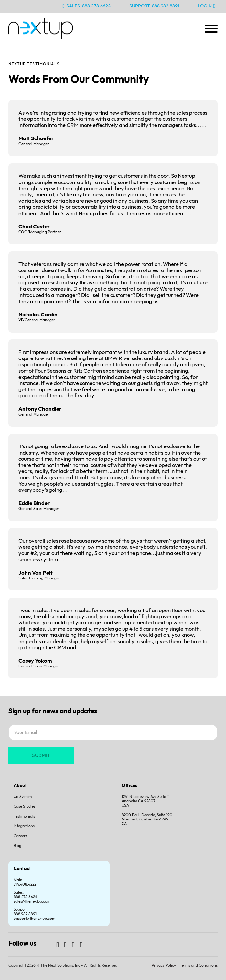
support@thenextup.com (34, 919)
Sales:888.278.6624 (25, 895)
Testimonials (24, 816)
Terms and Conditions (199, 966)
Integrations (24, 826)
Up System (23, 797)
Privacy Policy (164, 966)
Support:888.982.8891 (25, 912)
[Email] (113, 732)
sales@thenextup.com (32, 902)
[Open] (211, 29)
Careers (20, 836)
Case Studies (24, 806)
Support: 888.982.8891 (154, 6)
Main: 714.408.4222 (25, 882)
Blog (17, 846)
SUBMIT (41, 755)
